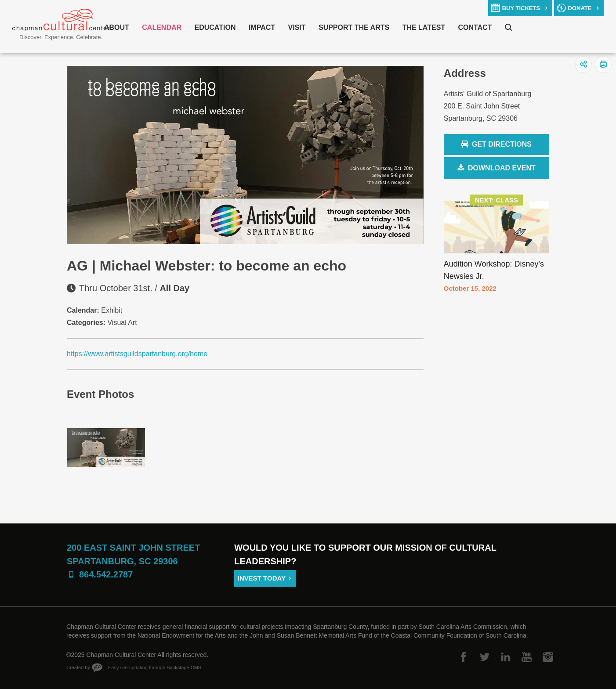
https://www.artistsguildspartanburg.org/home (137, 354)
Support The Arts (354, 27)
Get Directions (496, 145)
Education (215, 27)
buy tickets (521, 8)
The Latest (424, 27)
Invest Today (262, 578)
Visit (297, 27)
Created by (78, 667)
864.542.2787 (106, 574)
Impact (262, 27)
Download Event (502, 168)
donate (580, 8)
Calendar (162, 27)
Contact (475, 27)
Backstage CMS (184, 667)
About (117, 27)
